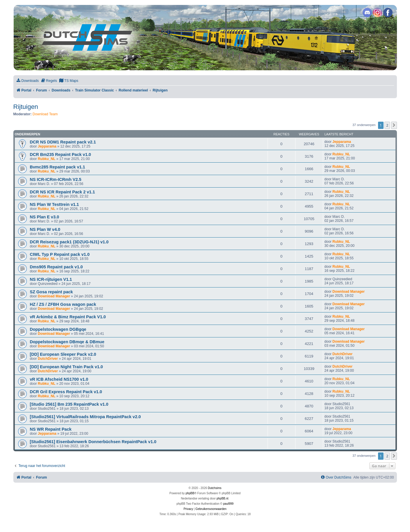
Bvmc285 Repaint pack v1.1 (58, 167)
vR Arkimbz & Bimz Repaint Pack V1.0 (68, 317)
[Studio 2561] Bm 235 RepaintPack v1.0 (69, 404)
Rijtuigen (26, 107)
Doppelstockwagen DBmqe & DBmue (67, 342)
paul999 (228, 504)
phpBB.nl (222, 498)
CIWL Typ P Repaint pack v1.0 (60, 254)
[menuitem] (28, 81)
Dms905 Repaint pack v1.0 (56, 267)
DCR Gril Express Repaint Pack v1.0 (66, 392)
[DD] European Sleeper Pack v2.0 (63, 354)
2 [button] (387, 125)
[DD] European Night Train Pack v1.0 (67, 367)
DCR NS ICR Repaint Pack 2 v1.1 (62, 192)
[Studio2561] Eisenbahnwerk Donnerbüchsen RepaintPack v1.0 (93, 442)
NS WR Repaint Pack (51, 429)
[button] (394, 125)
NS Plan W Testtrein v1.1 (54, 204)
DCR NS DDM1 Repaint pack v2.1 (63, 142)
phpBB (190, 493)
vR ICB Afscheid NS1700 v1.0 (59, 379)
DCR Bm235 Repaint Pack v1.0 (61, 154)
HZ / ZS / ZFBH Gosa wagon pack (63, 304)
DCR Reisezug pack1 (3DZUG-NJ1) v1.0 (69, 242)
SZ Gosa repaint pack (51, 292)
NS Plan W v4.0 (45, 229)
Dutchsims (215, 488)
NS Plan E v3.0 (45, 217)
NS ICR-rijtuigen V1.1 (51, 279)
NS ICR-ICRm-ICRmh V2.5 (56, 179)
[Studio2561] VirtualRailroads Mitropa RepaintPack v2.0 (85, 417)
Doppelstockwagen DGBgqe (58, 329)
